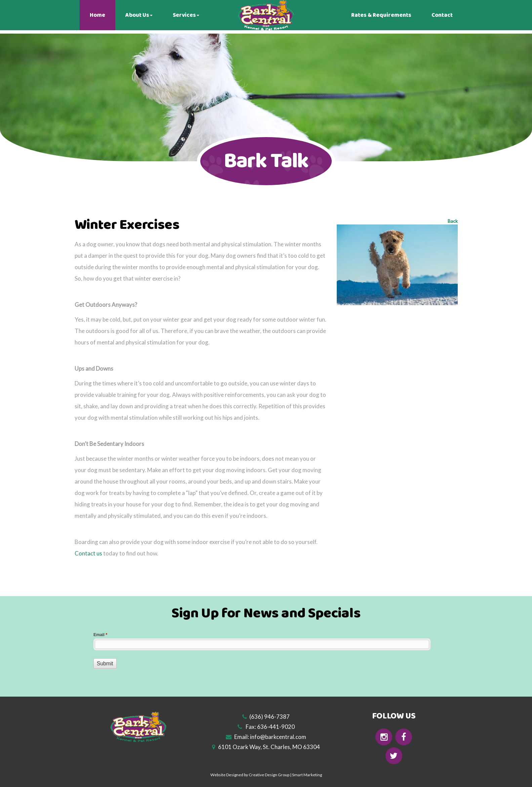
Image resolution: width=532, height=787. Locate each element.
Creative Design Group (269, 775)
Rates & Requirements (381, 15)
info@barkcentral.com (278, 737)
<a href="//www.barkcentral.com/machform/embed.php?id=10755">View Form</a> (266, 658)
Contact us (88, 553)
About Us (139, 15)
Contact (442, 15)
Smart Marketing (307, 775)
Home (97, 15)
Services (186, 15)
